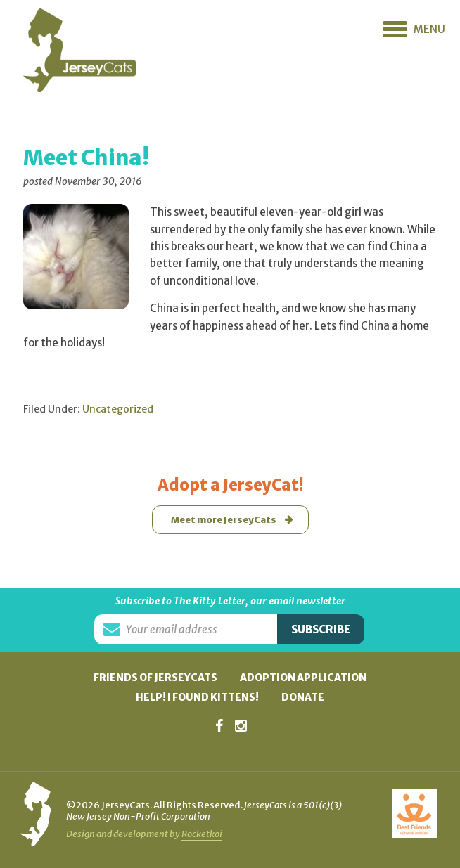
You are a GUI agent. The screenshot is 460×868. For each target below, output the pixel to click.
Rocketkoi (202, 834)
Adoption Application (303, 678)
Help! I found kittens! (197, 697)
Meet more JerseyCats (224, 520)
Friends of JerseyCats (155, 678)
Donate (303, 697)
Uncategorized (118, 409)
